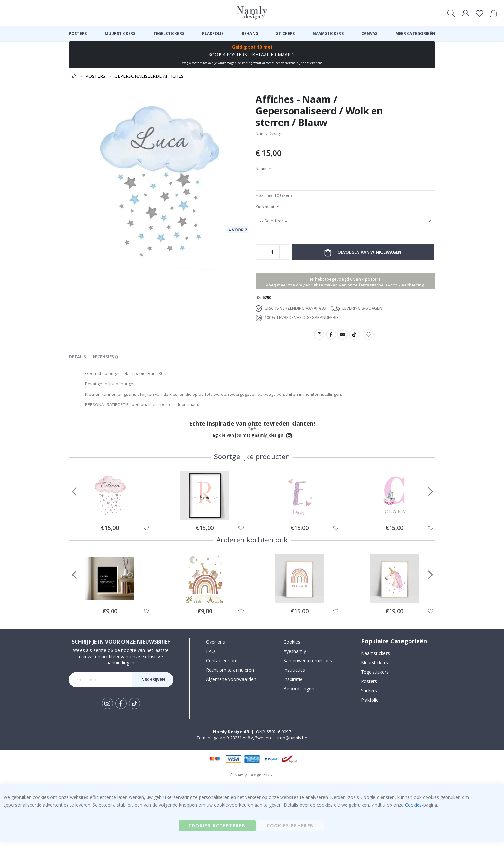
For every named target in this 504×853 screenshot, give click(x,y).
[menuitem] (78, 34)
